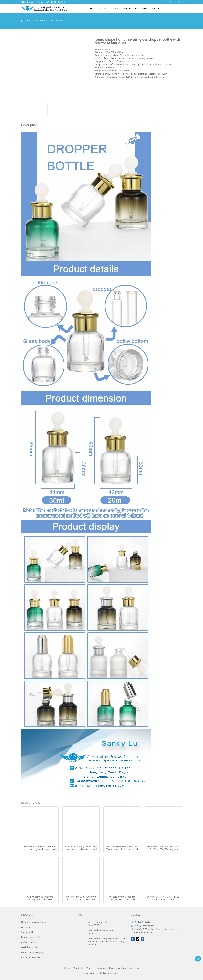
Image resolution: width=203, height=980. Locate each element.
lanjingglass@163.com (35, 2)
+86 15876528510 (57, 2)
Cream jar (26, 927)
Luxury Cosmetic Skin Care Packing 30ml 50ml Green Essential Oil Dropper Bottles (40, 898)
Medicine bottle (29, 947)
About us (127, 8)
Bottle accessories (31, 957)
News (145, 8)
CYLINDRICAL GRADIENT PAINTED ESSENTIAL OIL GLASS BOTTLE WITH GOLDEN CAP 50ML (163, 898)
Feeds (116, 8)
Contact (155, 8)
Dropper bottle (58, 21)
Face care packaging (32, 952)
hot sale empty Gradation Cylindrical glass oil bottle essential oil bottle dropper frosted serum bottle (122, 898)
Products (104, 8)
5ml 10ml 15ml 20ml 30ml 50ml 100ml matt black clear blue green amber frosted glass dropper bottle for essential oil (81, 898)
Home (93, 8)
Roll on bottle (28, 942)
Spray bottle (28, 932)
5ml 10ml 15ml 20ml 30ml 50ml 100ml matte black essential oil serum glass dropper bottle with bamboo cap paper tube (122, 848)
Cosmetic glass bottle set (34, 922)
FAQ (137, 8)
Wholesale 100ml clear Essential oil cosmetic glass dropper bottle (40, 848)
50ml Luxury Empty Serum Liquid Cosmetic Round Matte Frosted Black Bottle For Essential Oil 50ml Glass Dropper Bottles (81, 848)
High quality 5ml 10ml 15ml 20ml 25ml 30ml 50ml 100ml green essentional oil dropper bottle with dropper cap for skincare (163, 848)
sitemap (135, 968)
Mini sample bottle (31, 937)
